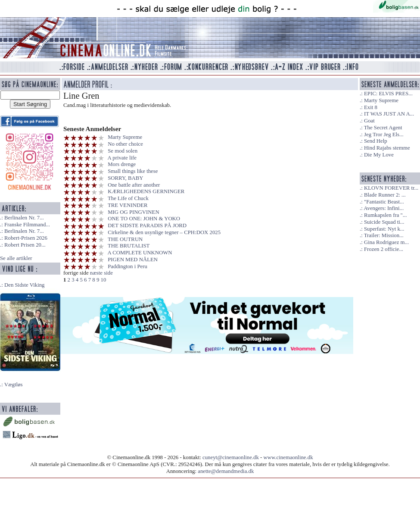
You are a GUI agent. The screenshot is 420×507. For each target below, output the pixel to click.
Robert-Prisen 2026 (26, 238)
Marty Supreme (125, 137)
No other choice (125, 144)
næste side (101, 273)
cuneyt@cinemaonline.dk (231, 457)
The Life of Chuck (128, 198)
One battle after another (134, 185)
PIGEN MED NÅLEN (133, 260)
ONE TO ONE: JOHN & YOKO (144, 219)
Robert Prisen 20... (25, 245)
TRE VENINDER (128, 205)
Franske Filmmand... (27, 225)
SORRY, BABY (125, 178)
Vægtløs (14, 385)
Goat (369, 121)
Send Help (376, 141)
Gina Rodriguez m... (386, 242)
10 (103, 280)
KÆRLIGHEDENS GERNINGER (146, 191)
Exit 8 (371, 107)
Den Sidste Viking (25, 285)
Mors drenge (122, 164)
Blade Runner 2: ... (385, 195)
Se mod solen (123, 151)
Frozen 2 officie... (384, 249)
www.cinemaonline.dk (288, 457)
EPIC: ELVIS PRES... (388, 94)
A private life (122, 158)
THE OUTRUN (125, 239)
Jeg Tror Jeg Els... (384, 135)
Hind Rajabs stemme (387, 148)
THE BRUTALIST (129, 246)
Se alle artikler (16, 258)
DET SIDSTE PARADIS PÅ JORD (147, 225)
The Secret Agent (383, 128)
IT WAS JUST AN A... (389, 114)
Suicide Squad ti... (384, 222)
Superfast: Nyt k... (384, 229)
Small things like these (133, 171)
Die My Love (379, 155)
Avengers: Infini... (384, 208)
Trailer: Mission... (384, 235)
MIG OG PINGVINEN (133, 212)
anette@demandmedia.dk (226, 471)
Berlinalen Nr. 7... (24, 218)
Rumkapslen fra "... (385, 215)
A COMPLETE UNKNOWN (140, 253)
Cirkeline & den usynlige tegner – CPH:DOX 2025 (164, 232)
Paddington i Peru (128, 266)
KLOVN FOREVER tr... (391, 188)
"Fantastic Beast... (384, 202)
